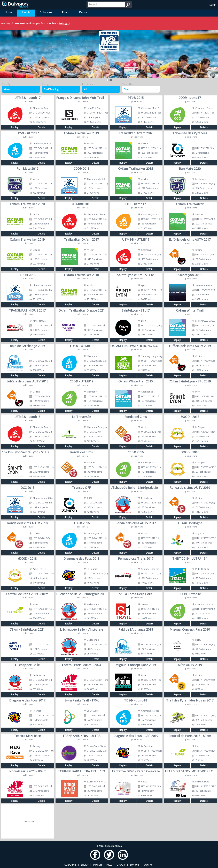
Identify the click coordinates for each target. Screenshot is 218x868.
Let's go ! (64, 23)
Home (9, 12)
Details (41, 127)
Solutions (46, 12)
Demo (83, 12)
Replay (15, 127)
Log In (213, 5)
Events (26, 12)
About (66, 12)
